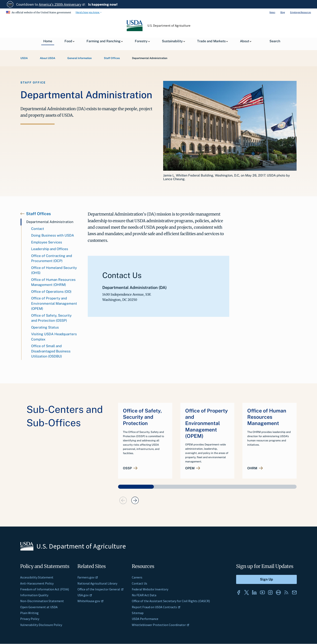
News (272, 12)
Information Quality (34, 595)
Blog (283, 12)
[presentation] (123, 500)
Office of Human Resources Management (267, 417)
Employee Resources (301, 12)
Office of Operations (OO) (51, 292)
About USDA (48, 58)
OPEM (190, 468)
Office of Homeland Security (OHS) (54, 270)
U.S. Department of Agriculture (169, 25)
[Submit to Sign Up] (266, 579)
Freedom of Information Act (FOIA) (45, 589)
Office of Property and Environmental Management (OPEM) (54, 303)
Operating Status (45, 327)
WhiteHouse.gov (91, 601)
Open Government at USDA (39, 607)
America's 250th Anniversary (62, 4)
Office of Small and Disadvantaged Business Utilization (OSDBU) (51, 351)
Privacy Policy (30, 619)
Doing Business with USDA (53, 235)
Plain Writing (29, 613)
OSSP (127, 468)
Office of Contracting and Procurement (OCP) (52, 258)
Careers (137, 577)
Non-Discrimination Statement (42, 601)
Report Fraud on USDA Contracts (156, 607)
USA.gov (85, 595)
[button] (136, 487)
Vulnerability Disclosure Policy (41, 625)
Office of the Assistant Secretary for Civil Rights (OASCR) (171, 601)
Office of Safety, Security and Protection (142, 417)
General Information (80, 58)
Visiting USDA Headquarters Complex (54, 337)
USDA (24, 58)
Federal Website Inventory (150, 589)
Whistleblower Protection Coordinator (161, 625)
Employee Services (47, 242)
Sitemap (138, 613)
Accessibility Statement (37, 577)
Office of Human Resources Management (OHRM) (53, 282)
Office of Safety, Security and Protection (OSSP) (51, 318)
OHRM (252, 468)
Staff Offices (112, 58)
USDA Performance (145, 619)
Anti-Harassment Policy (37, 583)
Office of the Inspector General (101, 589)
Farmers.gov (88, 577)
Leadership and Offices (50, 249)
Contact (38, 229)
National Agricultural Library (97, 583)
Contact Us (139, 583)
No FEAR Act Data (144, 595)
